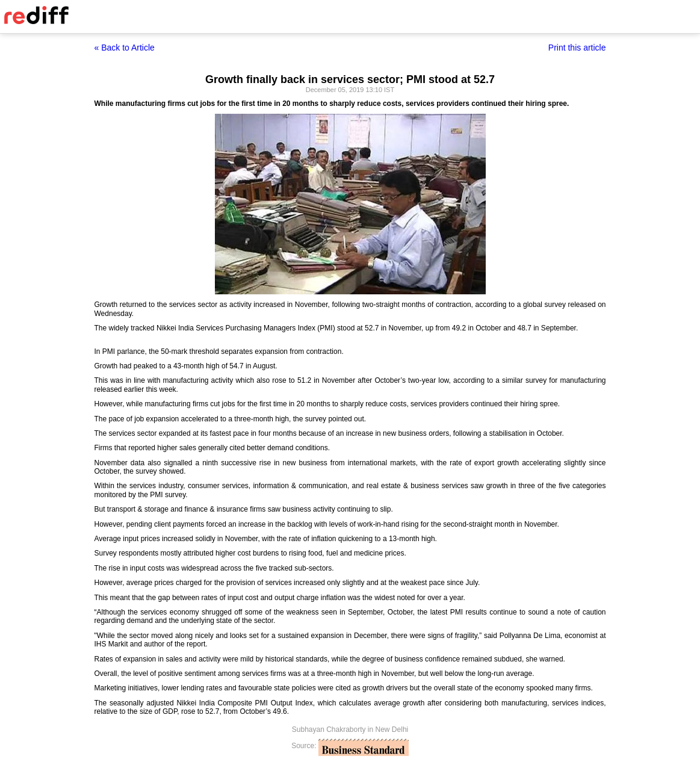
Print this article (577, 48)
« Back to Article (125, 48)
